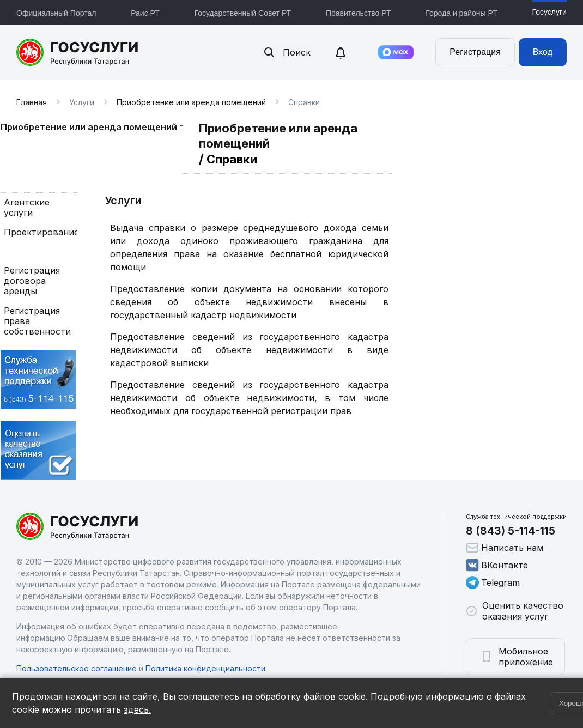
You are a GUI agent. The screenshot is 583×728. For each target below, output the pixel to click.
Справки (23, 251)
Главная (32, 102)
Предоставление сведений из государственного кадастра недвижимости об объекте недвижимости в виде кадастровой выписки (249, 350)
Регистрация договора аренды (32, 281)
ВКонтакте (497, 565)
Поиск (287, 52)
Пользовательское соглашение (77, 668)
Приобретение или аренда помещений (191, 102)
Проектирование (39, 232)
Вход (543, 52)
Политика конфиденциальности (205, 668)
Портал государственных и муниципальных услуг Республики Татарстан (78, 52)
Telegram (493, 583)
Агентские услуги (27, 208)
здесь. (137, 709)
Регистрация (475, 52)
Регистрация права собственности (37, 321)
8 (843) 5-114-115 (511, 531)
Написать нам (505, 548)
